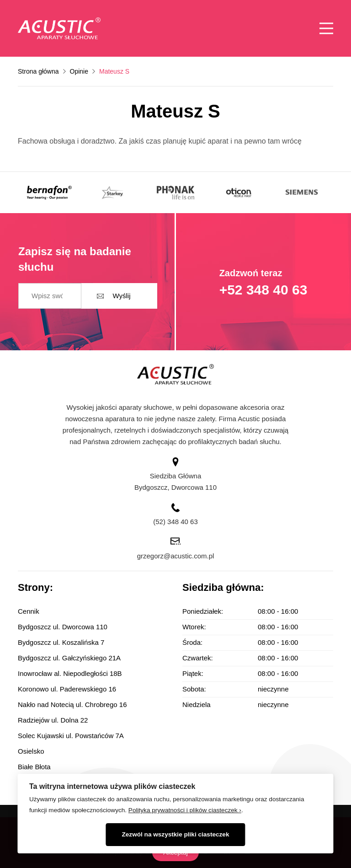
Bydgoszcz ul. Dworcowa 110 (63, 627)
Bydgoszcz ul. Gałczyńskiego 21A (69, 658)
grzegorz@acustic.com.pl (176, 556)
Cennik (29, 611)
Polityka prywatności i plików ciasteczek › (185, 810)
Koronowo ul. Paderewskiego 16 (67, 689)
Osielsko (31, 751)
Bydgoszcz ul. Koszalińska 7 (61, 642)
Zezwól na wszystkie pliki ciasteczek (176, 834)
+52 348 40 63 (263, 290)
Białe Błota (34, 767)
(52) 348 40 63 (175, 522)
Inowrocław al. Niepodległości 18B (70, 673)
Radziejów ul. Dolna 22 (53, 720)
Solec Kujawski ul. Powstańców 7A (71, 736)
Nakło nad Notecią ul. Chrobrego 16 (72, 705)
